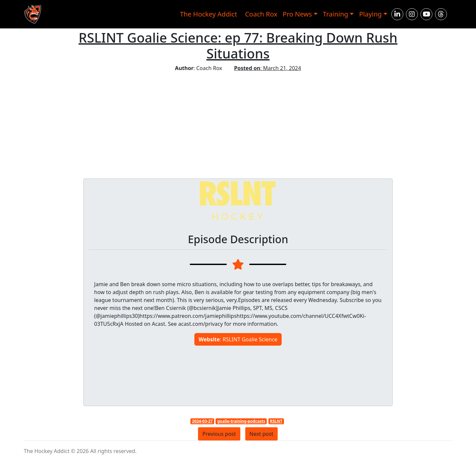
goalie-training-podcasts (241, 421)
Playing (370, 14)
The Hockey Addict (208, 14)
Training (336, 14)
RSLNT (276, 421)
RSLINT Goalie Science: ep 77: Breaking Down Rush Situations (238, 45)
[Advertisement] (238, 122)
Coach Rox (261, 14)
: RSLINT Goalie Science (238, 339)
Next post (261, 434)
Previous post (219, 434)
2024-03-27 (202, 421)
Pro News (297, 14)
